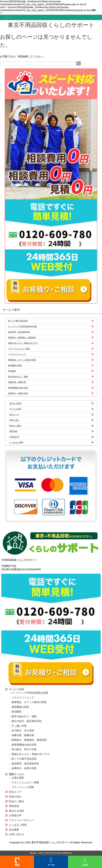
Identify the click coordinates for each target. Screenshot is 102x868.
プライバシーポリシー (22, 820)
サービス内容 (15, 409)
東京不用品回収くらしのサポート (51, 25)
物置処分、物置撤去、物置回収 (22, 338)
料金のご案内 (15, 426)
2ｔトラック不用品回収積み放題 (22, 326)
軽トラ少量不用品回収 (18, 321)
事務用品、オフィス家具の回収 (22, 360)
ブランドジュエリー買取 (19, 349)
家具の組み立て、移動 (18, 377)
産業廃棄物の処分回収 (18, 388)
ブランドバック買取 (23, 787)
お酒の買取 (18, 778)
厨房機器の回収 (15, 365)
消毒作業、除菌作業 (17, 382)
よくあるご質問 (16, 442)
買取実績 (13, 431)
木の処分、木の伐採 (23, 730)
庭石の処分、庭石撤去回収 (27, 721)
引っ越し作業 (19, 726)
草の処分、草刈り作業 (24, 749)
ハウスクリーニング (17, 354)
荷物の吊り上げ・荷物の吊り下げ (23, 343)
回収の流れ (14, 420)
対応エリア (14, 415)
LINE (85, 862)
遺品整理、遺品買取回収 (19, 332)
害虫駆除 (12, 371)
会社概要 (14, 830)
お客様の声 (14, 437)
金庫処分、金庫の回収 (18, 393)
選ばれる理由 (15, 403)
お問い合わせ (16, 834)
